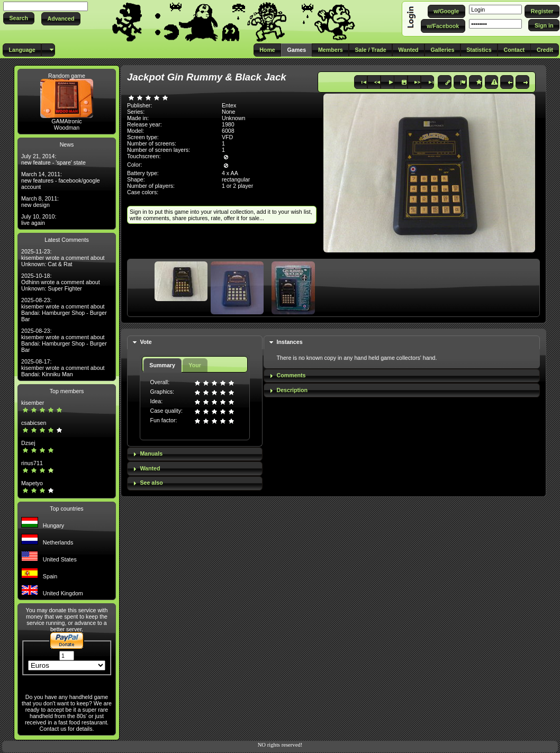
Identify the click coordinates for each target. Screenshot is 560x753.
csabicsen (34, 423)
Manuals (151, 453)
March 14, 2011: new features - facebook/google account (61, 180)
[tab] (195, 343)
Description (292, 390)
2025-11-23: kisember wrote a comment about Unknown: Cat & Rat (63, 258)
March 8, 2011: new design (40, 202)
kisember (33, 403)
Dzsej (28, 443)
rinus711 (32, 463)
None (228, 112)
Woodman (67, 128)
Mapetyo (32, 483)
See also (151, 483)
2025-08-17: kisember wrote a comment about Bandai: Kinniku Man (63, 368)
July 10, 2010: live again (39, 220)
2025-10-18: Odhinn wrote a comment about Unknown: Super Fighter (61, 282)
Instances (289, 342)
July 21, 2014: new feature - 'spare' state (53, 159)
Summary (162, 365)
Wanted (150, 468)
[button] (19, 18)
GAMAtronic (66, 121)
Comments (291, 375)
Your (195, 365)
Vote (146, 342)
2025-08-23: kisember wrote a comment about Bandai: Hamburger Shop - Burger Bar (64, 310)
